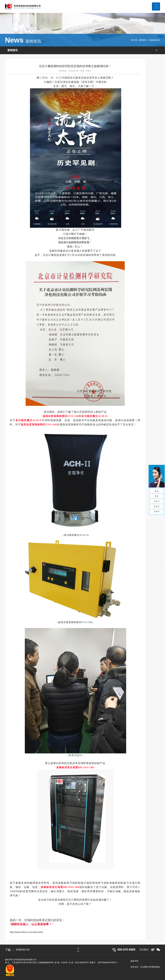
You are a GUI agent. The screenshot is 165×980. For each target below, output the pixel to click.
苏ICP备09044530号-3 (108, 963)
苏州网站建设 (154, 967)
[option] (49, 950)
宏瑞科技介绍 (23, 950)
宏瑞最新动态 (154, 40)
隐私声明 (134, 961)
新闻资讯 (143, 40)
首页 (135, 40)
